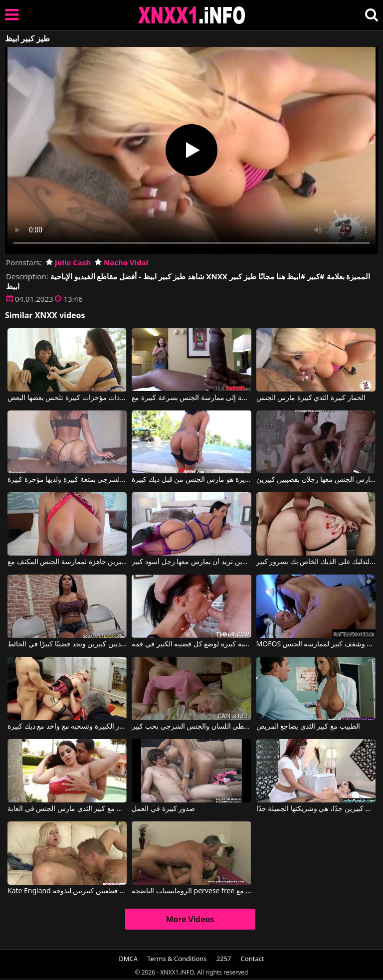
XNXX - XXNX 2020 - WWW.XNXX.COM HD (192, 15)
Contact (253, 959)
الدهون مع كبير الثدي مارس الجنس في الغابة (67, 809)
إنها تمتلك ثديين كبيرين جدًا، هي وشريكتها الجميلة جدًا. (316, 809)
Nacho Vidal (121, 262)
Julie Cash (68, 262)
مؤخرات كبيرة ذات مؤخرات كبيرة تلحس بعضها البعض (67, 398)
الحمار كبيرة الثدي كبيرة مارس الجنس (311, 398)
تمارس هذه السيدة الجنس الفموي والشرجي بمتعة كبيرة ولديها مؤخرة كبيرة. (67, 480)
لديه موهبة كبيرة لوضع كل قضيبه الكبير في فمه (191, 644)
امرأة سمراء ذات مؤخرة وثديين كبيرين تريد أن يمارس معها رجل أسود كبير (191, 562)
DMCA (128, 959)
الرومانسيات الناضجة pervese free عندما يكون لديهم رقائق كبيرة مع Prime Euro (191, 891)
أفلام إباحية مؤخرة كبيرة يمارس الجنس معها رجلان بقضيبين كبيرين (316, 480)
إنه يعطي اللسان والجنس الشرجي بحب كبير (191, 727)
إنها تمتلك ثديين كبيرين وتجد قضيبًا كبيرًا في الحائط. (67, 644)
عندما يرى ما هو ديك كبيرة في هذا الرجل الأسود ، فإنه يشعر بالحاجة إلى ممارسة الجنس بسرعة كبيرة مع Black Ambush (191, 398)
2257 (224, 959)
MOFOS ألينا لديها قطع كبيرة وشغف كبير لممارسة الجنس (316, 644)
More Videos (190, 919)
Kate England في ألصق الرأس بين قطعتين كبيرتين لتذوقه (67, 891)
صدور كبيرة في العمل (163, 809)
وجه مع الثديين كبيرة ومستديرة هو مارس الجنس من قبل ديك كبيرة (191, 480)
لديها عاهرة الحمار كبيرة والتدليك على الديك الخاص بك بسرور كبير (316, 562)
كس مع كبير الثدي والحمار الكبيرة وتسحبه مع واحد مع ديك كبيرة (67, 727)
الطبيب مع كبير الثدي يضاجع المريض (308, 727)
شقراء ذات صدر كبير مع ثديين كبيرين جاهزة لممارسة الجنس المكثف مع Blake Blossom (67, 562)
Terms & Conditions (177, 959)
